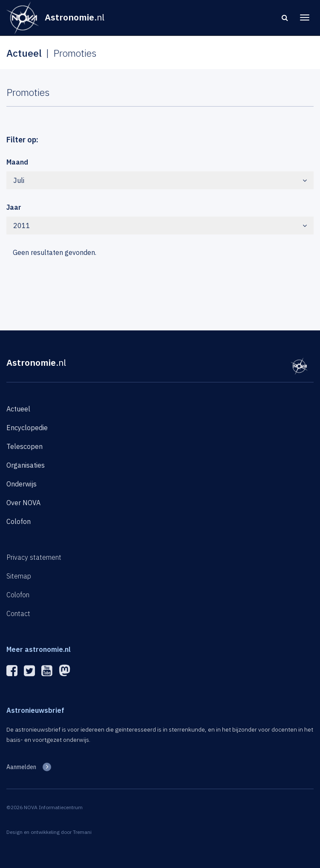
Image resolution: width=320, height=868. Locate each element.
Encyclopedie (27, 428)
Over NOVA (23, 503)
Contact (18, 613)
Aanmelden (21, 767)
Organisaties (26, 465)
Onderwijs (22, 484)
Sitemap (19, 576)
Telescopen (25, 446)
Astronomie (36, 362)
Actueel (18, 409)
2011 (160, 226)
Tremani (82, 832)
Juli (160, 180)
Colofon (19, 521)
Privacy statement (34, 557)
